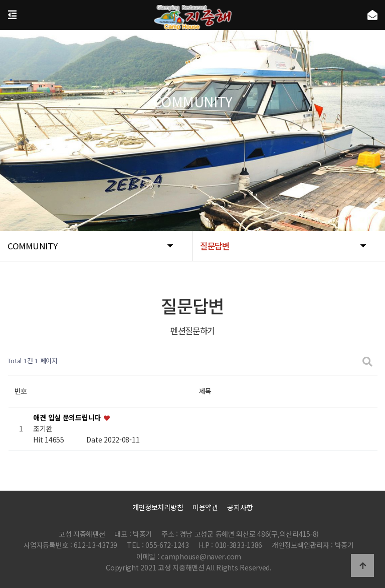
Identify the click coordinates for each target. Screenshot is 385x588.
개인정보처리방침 (158, 507)
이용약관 (205, 507)
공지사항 (240, 507)
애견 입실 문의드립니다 (68, 417)
